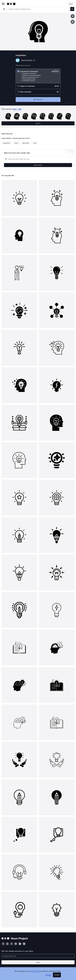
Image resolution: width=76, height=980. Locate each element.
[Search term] (39, 9)
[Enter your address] (38, 956)
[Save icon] (73, 16)
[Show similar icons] (73, 22)
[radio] (38, 76)
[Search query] (38, 159)
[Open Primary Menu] (3, 4)
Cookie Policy (35, 971)
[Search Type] (5, 9)
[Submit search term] (72, 9)
